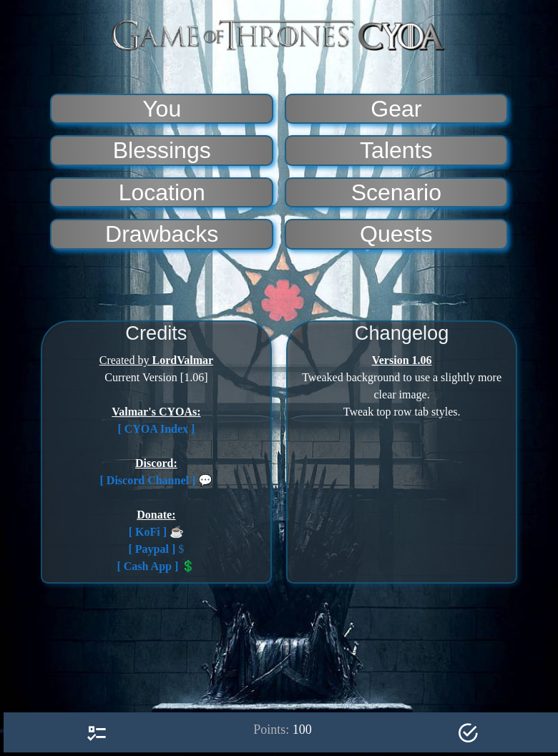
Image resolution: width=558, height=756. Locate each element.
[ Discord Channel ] (148, 480)
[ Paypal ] (152, 549)
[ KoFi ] (148, 532)
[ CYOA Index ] (156, 429)
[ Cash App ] (147, 566)
